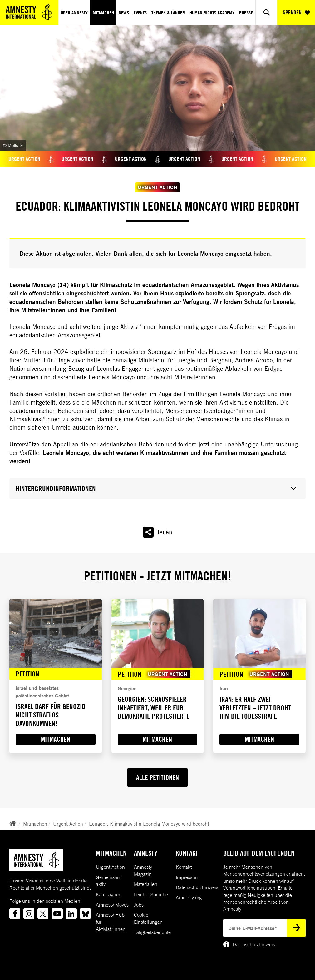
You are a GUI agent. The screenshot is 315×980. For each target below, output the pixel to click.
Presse (246, 13)
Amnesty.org (189, 897)
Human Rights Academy (212, 13)
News (124, 13)
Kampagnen (109, 894)
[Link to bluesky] (85, 914)
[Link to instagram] (29, 914)
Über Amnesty (74, 13)
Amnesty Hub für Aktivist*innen (111, 922)
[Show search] (266, 12)
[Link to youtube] (57, 914)
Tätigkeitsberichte (152, 932)
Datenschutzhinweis (197, 887)
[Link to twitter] (43, 914)
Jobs (139, 905)
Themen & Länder (168, 13)
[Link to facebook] (15, 914)
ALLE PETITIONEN (157, 777)
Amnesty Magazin (143, 870)
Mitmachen (103, 13)
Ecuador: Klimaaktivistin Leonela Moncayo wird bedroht (149, 824)
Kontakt (184, 867)
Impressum (187, 877)
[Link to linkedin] (71, 914)
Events (140, 13)
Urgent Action (68, 824)
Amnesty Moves (112, 905)
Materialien (146, 884)
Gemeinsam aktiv (108, 881)
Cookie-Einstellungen (148, 918)
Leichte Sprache (151, 894)
